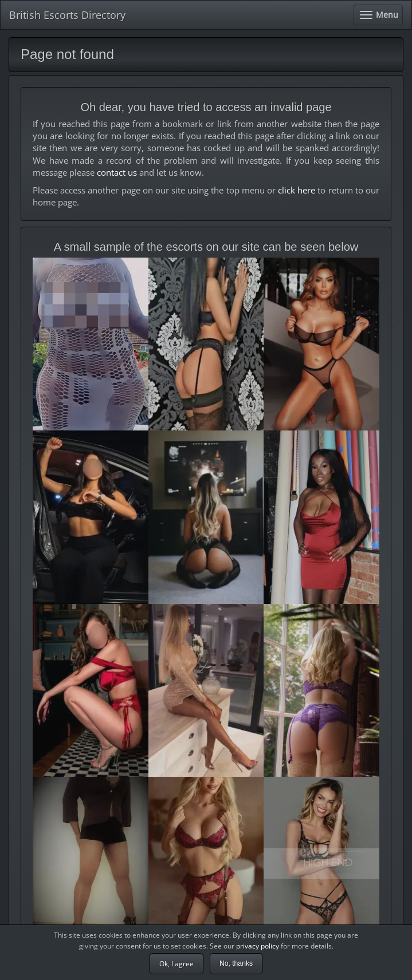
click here (297, 190)
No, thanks (236, 963)
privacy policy (258, 946)
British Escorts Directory (67, 15)
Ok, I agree (176, 964)
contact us (117, 172)
